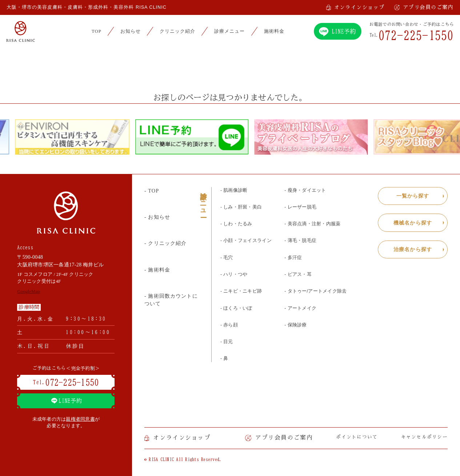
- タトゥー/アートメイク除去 (315, 291)
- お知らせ (157, 217)
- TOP (152, 191)
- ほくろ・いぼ (236, 308)
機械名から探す (413, 223)
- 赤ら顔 (229, 325)
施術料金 (274, 31)
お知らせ (131, 31)
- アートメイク (300, 308)
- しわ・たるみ (236, 224)
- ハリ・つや (234, 274)
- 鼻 (224, 358)
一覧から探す (413, 196)
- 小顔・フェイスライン (246, 241)
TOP (97, 31)
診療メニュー (229, 31)
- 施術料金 (157, 270)
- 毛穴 (227, 258)
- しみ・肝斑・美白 (241, 207)
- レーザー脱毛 (300, 207)
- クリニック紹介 (166, 243)
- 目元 (227, 342)
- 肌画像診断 (234, 190)
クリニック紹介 (177, 31)
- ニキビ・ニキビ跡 (241, 291)
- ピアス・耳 (298, 274)
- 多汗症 (293, 258)
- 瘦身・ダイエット (305, 190)
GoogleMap (29, 291)
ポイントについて (357, 437)
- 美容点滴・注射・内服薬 (312, 224)
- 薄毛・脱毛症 (300, 241)
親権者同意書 (80, 419)
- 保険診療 (295, 325)
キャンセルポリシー (424, 437)
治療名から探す (413, 249)
